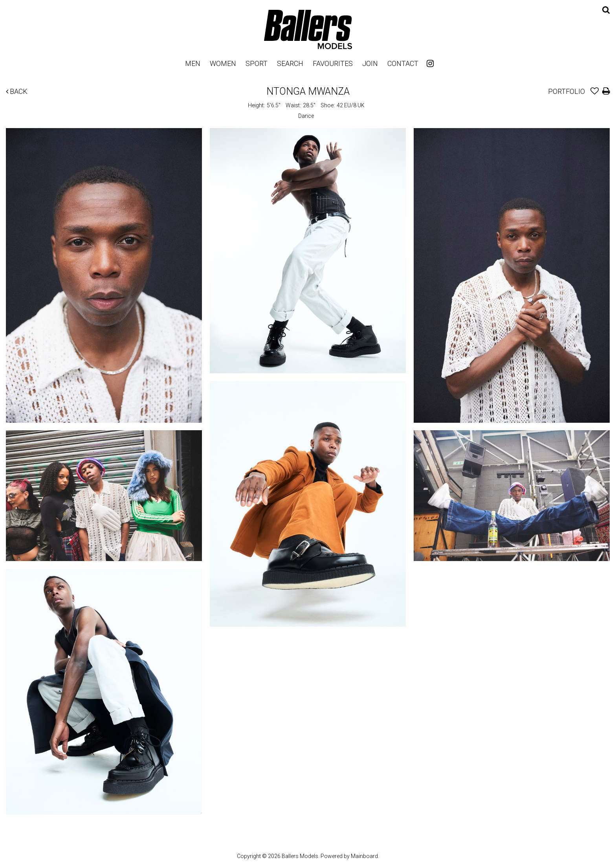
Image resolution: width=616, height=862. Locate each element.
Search (290, 63)
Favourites (333, 63)
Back (17, 91)
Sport (257, 63)
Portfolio (566, 91)
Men (193, 63)
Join (370, 63)
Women (223, 63)
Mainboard (364, 856)
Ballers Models (308, 29)
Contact (403, 63)
